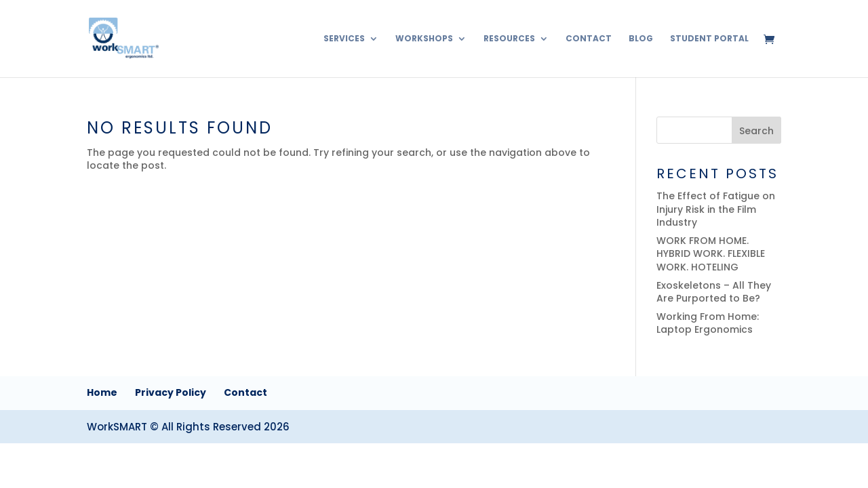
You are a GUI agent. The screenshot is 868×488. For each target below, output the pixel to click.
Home (102, 392)
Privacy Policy (171, 392)
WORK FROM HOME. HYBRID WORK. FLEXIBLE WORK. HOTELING (711, 254)
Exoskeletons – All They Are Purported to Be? (714, 292)
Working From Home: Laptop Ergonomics (708, 323)
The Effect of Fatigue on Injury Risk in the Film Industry (716, 209)
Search (756, 131)
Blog (641, 39)
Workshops (424, 39)
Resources (509, 39)
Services (344, 39)
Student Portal (709, 39)
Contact (589, 39)
